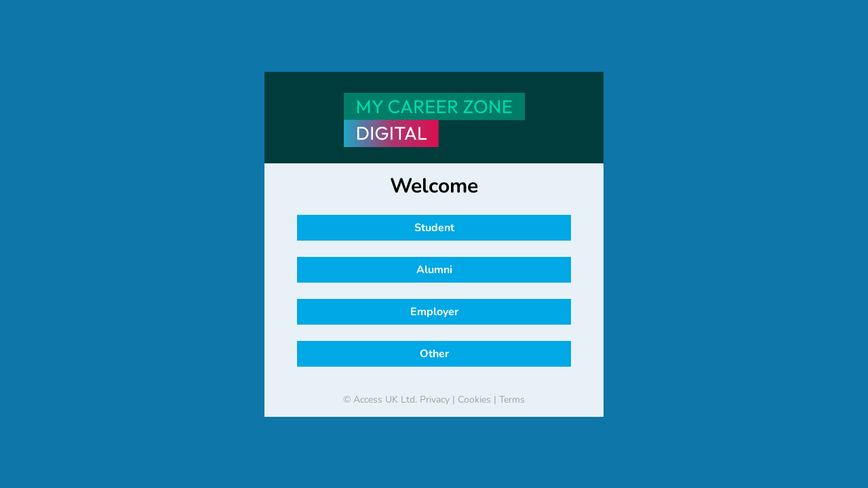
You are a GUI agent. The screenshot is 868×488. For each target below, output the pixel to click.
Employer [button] (434, 312)
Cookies (474, 400)
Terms (512, 400)
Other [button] (434, 354)
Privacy (435, 400)
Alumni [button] (434, 270)
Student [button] (434, 228)
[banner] (434, 120)
